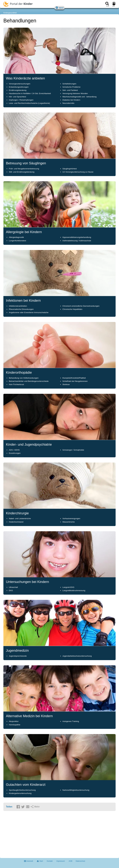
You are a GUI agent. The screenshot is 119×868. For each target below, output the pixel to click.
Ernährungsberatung (18, 90)
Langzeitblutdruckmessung (74, 590)
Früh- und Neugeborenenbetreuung (24, 169)
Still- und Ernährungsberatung (22, 172)
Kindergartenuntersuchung (20, 793)
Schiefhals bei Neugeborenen (75, 381)
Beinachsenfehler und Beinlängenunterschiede (29, 381)
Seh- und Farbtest (70, 90)
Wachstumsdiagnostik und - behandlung (79, 97)
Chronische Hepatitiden (72, 309)
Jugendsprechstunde (18, 656)
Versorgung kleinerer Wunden (75, 93)
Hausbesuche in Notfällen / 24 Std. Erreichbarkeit (30, 93)
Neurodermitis (68, 103)
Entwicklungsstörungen (19, 87)
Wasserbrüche (69, 522)
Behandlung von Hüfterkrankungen (24, 378)
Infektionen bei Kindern (23, 300)
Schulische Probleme (71, 87)
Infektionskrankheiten (18, 306)
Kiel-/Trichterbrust (16, 384)
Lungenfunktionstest (17, 241)
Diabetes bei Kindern (71, 100)
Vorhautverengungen (71, 519)
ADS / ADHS (14, 450)
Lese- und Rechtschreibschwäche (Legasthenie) (29, 103)
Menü (60, 8)
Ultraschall (13, 587)
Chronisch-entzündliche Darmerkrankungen (81, 306)
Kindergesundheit (10, 13)
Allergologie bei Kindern (24, 232)
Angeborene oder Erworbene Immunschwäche (29, 312)
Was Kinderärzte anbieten (25, 78)
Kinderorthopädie (19, 372)
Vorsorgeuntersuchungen (20, 84)
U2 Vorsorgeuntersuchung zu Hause (78, 172)
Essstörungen (15, 453)
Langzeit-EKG (68, 587)
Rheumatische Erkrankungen (21, 309)
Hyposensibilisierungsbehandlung (77, 237)
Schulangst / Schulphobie (73, 450)
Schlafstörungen (69, 84)
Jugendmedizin (17, 650)
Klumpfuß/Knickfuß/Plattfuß (74, 378)
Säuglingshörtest (70, 169)
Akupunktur (14, 721)
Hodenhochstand (16, 522)
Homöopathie (15, 725)
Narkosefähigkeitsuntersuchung (76, 790)
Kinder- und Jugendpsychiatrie (29, 444)
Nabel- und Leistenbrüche (20, 519)
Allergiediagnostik (16, 237)
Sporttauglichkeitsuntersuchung (22, 790)
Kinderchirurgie (17, 513)
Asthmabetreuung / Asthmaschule (77, 241)
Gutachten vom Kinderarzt (26, 785)
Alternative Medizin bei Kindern (29, 716)
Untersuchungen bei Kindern (27, 582)
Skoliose (66, 384)
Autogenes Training (71, 721)
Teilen (9, 807)
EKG (11, 590)
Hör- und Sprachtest (17, 97)
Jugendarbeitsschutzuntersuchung (77, 656)
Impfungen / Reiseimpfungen (21, 100)
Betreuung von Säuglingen (26, 163)
